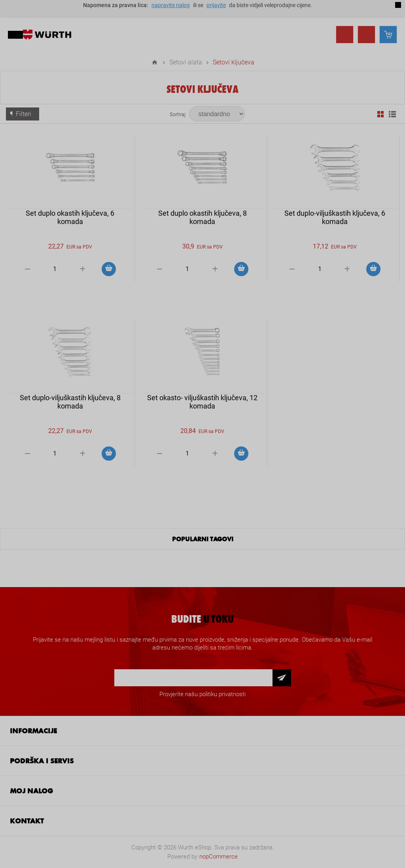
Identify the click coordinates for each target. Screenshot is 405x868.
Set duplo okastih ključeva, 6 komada (70, 217)
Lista (392, 114)
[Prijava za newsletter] (193, 678)
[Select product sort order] (217, 114)
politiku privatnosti (222, 694)
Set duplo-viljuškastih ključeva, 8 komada (70, 402)
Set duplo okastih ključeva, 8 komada (202, 217)
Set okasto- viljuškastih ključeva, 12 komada (202, 402)
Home (155, 62)
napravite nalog (171, 5)
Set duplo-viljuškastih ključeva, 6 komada (335, 217)
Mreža (380, 114)
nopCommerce (219, 857)
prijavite (216, 5)
